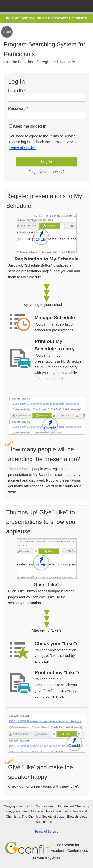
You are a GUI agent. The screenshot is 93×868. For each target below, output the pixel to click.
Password (20, 108)
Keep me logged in (28, 126)
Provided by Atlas (47, 858)
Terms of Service (22, 148)
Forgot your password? (46, 172)
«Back (7, 32)
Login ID (19, 91)
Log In (46, 161)
